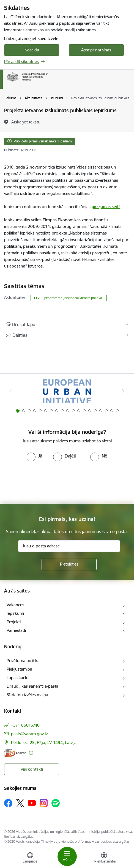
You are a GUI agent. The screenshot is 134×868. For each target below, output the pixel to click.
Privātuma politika (23, 661)
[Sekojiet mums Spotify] (56, 803)
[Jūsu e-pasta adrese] (69, 546)
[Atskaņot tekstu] (26, 122)
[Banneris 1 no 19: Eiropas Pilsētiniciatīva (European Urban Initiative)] (67, 391)
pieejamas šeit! (106, 207)
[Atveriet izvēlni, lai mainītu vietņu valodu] (30, 858)
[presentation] (46, 482)
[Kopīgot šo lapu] (67, 335)
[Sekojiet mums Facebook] (8, 803)
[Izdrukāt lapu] (67, 324)
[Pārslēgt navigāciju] (67, 856)
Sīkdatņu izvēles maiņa (27, 695)
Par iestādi (16, 630)
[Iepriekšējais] (11, 391)
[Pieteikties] (69, 564)
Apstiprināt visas (96, 50)
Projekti (14, 622)
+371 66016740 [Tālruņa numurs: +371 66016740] (25, 725)
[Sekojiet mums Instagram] (44, 803)
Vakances (15, 605)
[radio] (34, 456)
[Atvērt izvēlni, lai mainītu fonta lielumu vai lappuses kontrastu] (104, 858)
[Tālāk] (124, 391)
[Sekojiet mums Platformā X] (20, 803)
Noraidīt (32, 50)
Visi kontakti (32, 769)
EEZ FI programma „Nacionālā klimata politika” (69, 298)
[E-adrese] (15, 753)
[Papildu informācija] (31, 753)
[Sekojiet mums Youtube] (32, 803)
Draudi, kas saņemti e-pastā (32, 686)
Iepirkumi (15, 613)
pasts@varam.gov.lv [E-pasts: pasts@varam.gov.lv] (29, 734)
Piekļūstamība (19, 669)
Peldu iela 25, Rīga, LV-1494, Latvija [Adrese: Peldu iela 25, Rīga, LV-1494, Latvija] (44, 742)
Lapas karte (17, 678)
